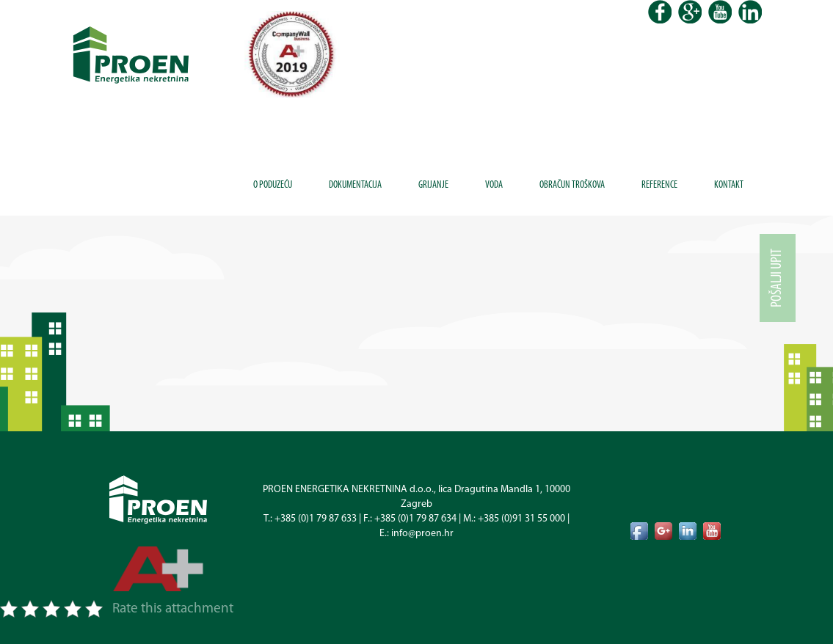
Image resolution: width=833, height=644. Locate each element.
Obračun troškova (572, 185)
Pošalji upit (777, 278)
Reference (659, 185)
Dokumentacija (355, 185)
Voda (494, 185)
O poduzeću (273, 185)
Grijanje (433, 185)
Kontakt (729, 185)
